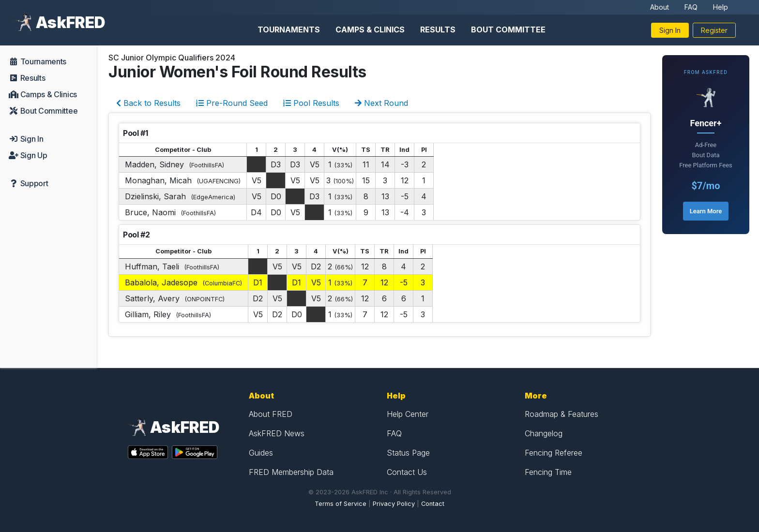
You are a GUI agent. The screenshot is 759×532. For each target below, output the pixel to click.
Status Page (408, 453)
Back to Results (148, 103)
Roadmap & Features (562, 414)
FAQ (691, 7)
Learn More (706, 211)
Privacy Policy (394, 504)
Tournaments (289, 30)
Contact (433, 504)
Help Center (408, 414)
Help (721, 7)
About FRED (271, 414)
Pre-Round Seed (232, 103)
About (660, 7)
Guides (261, 453)
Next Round (381, 103)
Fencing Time (548, 472)
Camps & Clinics (370, 30)
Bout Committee (508, 30)
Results (438, 30)
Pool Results (311, 103)
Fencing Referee (554, 453)
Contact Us (407, 472)
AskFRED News (277, 433)
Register (714, 30)
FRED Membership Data (291, 472)
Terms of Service (341, 504)
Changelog (544, 433)
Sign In (670, 30)
